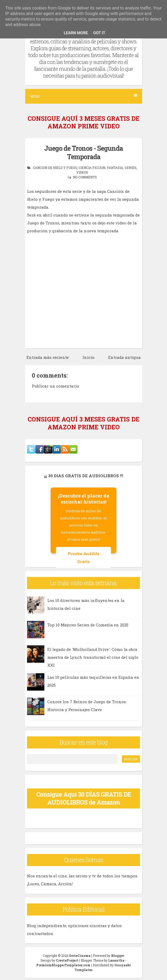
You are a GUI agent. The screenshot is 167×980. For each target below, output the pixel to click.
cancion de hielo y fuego (55, 168)
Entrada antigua (124, 357)
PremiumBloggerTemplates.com (63, 965)
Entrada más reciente (48, 357)
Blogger (118, 956)
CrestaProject (67, 960)
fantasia (115, 168)
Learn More (76, 33)
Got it (99, 33)
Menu (84, 96)
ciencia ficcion (92, 168)
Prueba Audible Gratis (84, 557)
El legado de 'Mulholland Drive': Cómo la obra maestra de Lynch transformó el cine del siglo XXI (93, 657)
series (131, 168)
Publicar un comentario (55, 386)
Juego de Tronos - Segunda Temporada (83, 153)
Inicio (88, 357)
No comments (85, 177)
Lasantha (116, 960)
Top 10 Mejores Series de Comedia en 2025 (88, 625)
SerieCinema (80, 956)
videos (82, 172)
